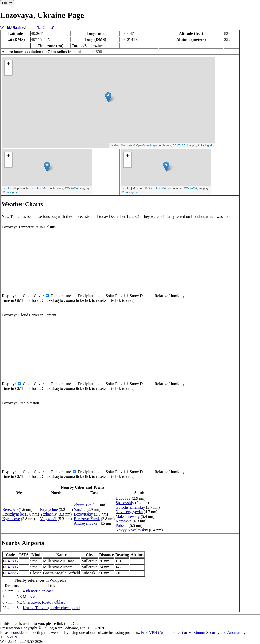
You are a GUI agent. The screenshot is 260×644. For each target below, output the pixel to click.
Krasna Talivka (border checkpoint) (52, 608)
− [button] (8, 72)
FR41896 (10, 567)
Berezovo (10, 510)
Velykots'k (48, 519)
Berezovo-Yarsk (87, 519)
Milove (29, 597)
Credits (78, 624)
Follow (7, 3)
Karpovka (124, 521)
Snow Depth (140, 296)
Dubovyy (123, 498)
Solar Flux (114, 296)
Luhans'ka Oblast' (40, 28)
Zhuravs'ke (83, 505)
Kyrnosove (11, 519)
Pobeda (122, 525)
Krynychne (49, 510)
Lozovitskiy (83, 514)
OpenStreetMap (146, 145)
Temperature (61, 296)
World (5, 28)
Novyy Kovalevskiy (132, 530)
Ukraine (18, 28)
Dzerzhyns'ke (13, 514)
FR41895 (10, 561)
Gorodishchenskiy (130, 507)
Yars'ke (80, 510)
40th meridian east (38, 591)
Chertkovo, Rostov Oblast (44, 602)
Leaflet (115, 145)
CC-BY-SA (179, 145)
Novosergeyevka (129, 512)
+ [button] (8, 64)
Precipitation (88, 296)
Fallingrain (207, 145)
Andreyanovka (86, 523)
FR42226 (10, 573)
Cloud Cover (33, 296)
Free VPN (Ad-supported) (162, 633)
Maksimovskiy (128, 516)
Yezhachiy (48, 514)
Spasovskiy (125, 503)
